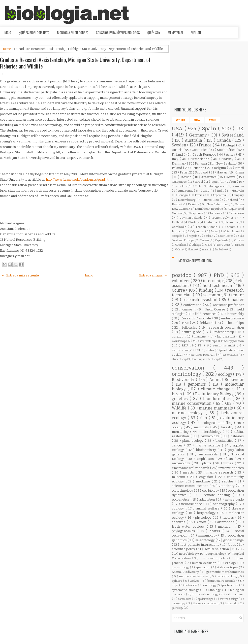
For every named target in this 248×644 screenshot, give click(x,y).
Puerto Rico (211, 200)
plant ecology (194, 441)
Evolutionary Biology (215, 394)
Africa (231, 154)
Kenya (231, 177)
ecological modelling (217, 423)
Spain (210, 129)
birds (177, 394)
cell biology (211, 491)
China (240, 172)
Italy (176, 159)
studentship (179, 359)
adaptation (208, 499)
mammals (202, 427)
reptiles (229, 481)
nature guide (192, 332)
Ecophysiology (216, 554)
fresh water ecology (189, 526)
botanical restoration (223, 581)
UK (240, 129)
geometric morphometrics (225, 572)
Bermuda (232, 222)
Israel (199, 182)
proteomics (231, 585)
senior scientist (225, 345)
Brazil (239, 168)
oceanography (224, 504)
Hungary (238, 195)
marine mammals (217, 408)
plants (208, 463)
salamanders (235, 594)
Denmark (179, 163)
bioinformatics (218, 399)
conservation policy (214, 558)
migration (226, 526)
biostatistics (225, 441)
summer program (203, 355)
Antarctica (209, 177)
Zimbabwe (221, 250)
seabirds (179, 522)
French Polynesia (225, 218)
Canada (225, 140)
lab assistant (227, 337)
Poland (177, 168)
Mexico (186, 177)
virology (231, 563)
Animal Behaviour (227, 380)
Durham (182, 245)
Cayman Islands (192, 218)
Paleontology (205, 540)
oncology (210, 585)
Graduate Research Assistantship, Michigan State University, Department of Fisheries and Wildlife (75, 63)
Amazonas (186, 191)
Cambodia (180, 227)
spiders (177, 581)
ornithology (187, 374)
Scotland (202, 172)
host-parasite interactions (200, 545)
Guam (232, 227)
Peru (184, 172)
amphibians (206, 459)
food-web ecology (206, 594)
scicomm (212, 295)
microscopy (179, 603)
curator (178, 336)
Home (7, 49)
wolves (195, 581)
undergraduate (232, 318)
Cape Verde (222, 240)
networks (191, 585)
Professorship (224, 332)
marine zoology (229, 599)
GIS (229, 403)
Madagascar (217, 186)
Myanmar (198, 231)
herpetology (207, 513)
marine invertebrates (194, 576)
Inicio (7, 33)
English (196, 33)
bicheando (232, 603)
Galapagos (180, 182)
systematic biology (186, 590)
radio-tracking (227, 576)
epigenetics (181, 499)
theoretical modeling (206, 603)
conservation (193, 368)
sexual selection (217, 549)
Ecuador (198, 168)
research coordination (226, 327)
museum (180, 477)
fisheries (237, 436)
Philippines (196, 213)
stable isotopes (228, 567)
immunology (208, 535)
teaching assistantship (205, 359)
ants (241, 549)
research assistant (201, 300)
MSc (186, 323)
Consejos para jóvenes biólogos (118, 33)
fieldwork (207, 323)
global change (233, 540)
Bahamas (212, 222)
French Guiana (207, 227)
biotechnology (183, 491)
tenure (237, 295)
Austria (178, 150)
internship (213, 281)
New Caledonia (218, 204)
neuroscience (192, 504)
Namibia (238, 186)
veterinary (227, 486)
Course (179, 290)
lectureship (235, 314)
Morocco (179, 231)
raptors (229, 518)
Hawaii (222, 172)
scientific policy (184, 549)
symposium (180, 350)
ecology (226, 374)
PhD (220, 275)
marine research (220, 472)
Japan (215, 182)
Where (180, 120)
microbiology (212, 432)
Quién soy (154, 33)
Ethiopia (197, 245)
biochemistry (207, 450)
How (197, 120)
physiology (204, 518)
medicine (204, 481)
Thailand (232, 200)
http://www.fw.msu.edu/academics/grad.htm (79, 180)
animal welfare (209, 508)
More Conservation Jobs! (196, 261)
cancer (178, 445)
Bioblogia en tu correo (73, 33)
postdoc (183, 275)
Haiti (209, 245)
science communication (191, 486)
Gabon (232, 182)
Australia (194, 140)
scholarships (234, 323)
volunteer (181, 281)
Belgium (220, 168)
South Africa (227, 150)
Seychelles (180, 186)
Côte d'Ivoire (232, 231)
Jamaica (239, 245)
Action (202, 522)
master (237, 300)
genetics (181, 399)
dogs (175, 585)
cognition (207, 477)
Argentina (219, 195)
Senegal (183, 195)
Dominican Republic (209, 209)
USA (178, 129)
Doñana (194, 204)
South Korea (226, 236)
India (221, 191)
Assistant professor (228, 305)
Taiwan (205, 240)
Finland (178, 154)
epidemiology (206, 599)
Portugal (230, 145)
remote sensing (218, 495)
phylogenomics (185, 531)
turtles (229, 463)
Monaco (192, 250)
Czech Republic (205, 154)
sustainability (209, 454)
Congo (205, 191)
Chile (199, 186)
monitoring (181, 432)
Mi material (176, 33)
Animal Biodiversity (186, 572)
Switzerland (233, 135)
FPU (197, 350)
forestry (228, 427)
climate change (217, 389)
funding (207, 290)
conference (193, 305)
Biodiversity (184, 380)
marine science (209, 445)
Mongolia (177, 236)
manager (201, 337)
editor (210, 350)
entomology (182, 463)
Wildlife (180, 408)
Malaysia (238, 191)
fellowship (190, 327)
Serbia (208, 236)
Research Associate (196, 318)
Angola (215, 231)
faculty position (233, 341)
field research (206, 314)
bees (233, 545)
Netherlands (201, 159)
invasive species (231, 468)
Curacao (239, 240)
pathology (178, 608)
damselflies (185, 599)
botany (178, 427)
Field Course (216, 309)
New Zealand (226, 163)
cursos (188, 309)
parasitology (181, 567)
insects (189, 472)
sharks (216, 531)
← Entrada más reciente (20, 275)
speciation (203, 567)
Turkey (195, 222)
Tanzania (216, 213)
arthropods (227, 522)
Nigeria (193, 236)
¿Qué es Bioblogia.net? (34, 33)
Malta (180, 250)
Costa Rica (200, 150)
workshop (179, 341)
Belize (177, 204)
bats (231, 459)
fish (204, 418)
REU (186, 345)
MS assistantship (204, 341)
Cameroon (236, 213)
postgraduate (231, 355)
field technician (218, 286)
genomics (198, 384)
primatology (211, 436)
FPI (201, 345)
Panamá (201, 163)
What (213, 120)
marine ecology (189, 413)
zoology (179, 508)
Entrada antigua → (153, 275)
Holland (178, 222)
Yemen (206, 250)
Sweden (180, 145)
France (206, 145)
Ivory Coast (224, 245)
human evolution (205, 563)
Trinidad (201, 195)
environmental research (191, 468)
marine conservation (193, 403)
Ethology (215, 590)
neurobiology (189, 554)
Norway (228, 159)
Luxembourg (187, 200)
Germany (199, 135)
